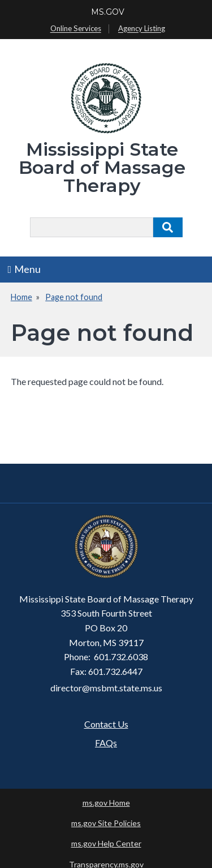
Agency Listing (142, 29)
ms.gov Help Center (106, 843)
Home (21, 297)
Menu (25, 269)
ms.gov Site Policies (106, 823)
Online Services (76, 29)
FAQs (106, 743)
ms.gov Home (106, 803)
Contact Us (106, 724)
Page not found (74, 297)
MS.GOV (108, 12)
